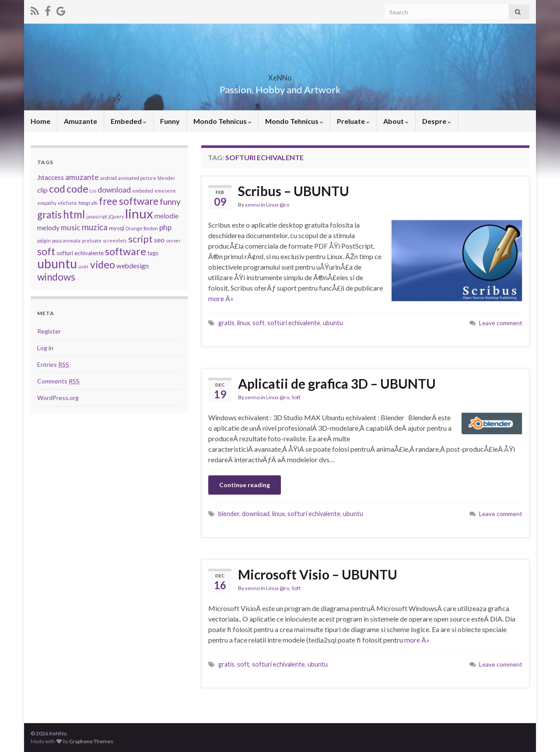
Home (40, 121)
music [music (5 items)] (71, 227)
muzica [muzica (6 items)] (95, 227)
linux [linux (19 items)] (139, 213)
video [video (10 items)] (103, 264)
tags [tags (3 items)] (153, 253)
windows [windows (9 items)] (56, 277)
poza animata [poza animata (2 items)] (66, 241)
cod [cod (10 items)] (57, 189)
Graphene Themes (91, 741)
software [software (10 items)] (126, 251)
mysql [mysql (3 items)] (117, 228)
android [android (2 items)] (108, 178)
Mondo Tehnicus (222, 121)
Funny (170, 121)
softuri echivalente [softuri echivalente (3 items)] (80, 253)
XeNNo (280, 75)
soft (259, 323)
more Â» (221, 298)
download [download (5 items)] (114, 190)
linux (243, 323)
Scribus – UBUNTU (294, 191)
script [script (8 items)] (140, 239)
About (396, 121)
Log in (45, 348)
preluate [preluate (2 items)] (92, 241)
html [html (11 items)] (74, 214)
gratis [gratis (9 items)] (49, 215)
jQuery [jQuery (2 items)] (116, 216)
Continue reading (245, 485)
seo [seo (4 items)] (159, 240)
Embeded (129, 121)
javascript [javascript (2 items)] (97, 216)
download (256, 514)
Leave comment (501, 323)
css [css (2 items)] (93, 191)
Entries (53, 364)
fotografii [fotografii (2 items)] (88, 203)
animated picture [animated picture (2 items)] (137, 178)
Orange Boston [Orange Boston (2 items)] (142, 228)
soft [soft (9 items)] (46, 251)
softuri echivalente (294, 323)
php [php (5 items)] (165, 227)
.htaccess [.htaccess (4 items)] (51, 177)
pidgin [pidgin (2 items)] (44, 241)
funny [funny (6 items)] (170, 202)
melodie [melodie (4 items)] (166, 216)
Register (49, 331)
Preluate (353, 121)
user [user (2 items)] (84, 266)
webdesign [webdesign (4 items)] (133, 266)
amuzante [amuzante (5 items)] (82, 177)
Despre (437, 121)
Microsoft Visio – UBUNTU (318, 574)
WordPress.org (58, 398)
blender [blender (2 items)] (166, 178)
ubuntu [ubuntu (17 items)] (57, 264)
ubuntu (333, 323)
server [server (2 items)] (173, 241)
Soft (296, 397)
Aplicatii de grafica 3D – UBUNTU (337, 383)
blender (229, 514)
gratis (226, 323)
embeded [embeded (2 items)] (143, 191)
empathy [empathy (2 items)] (47, 203)
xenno (252, 205)
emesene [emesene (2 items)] (165, 191)
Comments (58, 381)
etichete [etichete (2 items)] (67, 203)
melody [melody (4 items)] (48, 228)
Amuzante (80, 121)
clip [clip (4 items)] (42, 190)
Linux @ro (278, 205)
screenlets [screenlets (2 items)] (115, 241)
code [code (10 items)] (77, 189)
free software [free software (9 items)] (129, 201)
